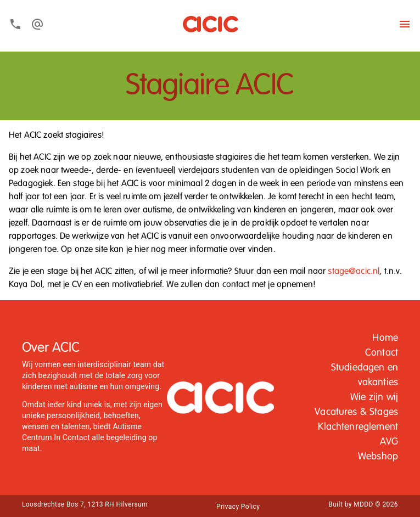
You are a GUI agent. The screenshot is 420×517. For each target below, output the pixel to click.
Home (385, 338)
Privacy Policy (238, 507)
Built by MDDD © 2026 (363, 504)
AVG (389, 442)
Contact (382, 353)
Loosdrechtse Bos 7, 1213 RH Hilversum (85, 504)
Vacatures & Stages (356, 412)
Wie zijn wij (374, 397)
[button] (385, 338)
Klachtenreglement (358, 427)
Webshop (378, 457)
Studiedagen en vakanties (365, 375)
